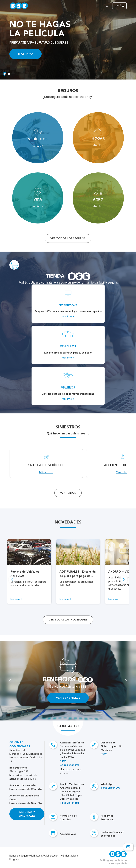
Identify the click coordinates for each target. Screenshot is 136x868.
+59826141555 (70, 803)
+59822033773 (70, 766)
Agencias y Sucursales (27, 814)
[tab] (5, 74)
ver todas (68, 620)
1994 (104, 754)
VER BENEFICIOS (68, 698)
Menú (119, 6)
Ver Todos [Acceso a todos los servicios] (68, 493)
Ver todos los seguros (68, 238)
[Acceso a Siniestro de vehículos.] (46, 463)
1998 (63, 761)
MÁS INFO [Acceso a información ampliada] (25, 54)
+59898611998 (110, 788)
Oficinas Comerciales (20, 745)
